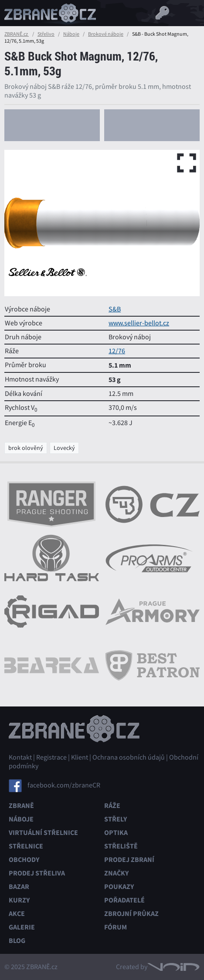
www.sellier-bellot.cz (139, 323)
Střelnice (26, 846)
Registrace (51, 757)
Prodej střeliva (37, 873)
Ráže (112, 806)
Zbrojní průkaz (131, 914)
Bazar (19, 887)
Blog (17, 941)
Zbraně (21, 806)
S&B (115, 309)
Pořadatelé (124, 900)
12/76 (117, 351)
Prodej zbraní (129, 860)
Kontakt (20, 757)
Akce (17, 914)
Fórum (116, 927)
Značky (116, 873)
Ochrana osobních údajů (129, 757)
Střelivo (46, 34)
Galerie (22, 927)
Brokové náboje (106, 34)
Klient (80, 757)
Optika (116, 833)
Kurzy (19, 900)
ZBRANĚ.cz (17, 34)
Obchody (24, 860)
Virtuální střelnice (43, 833)
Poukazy (119, 887)
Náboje (71, 34)
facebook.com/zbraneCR (64, 785)
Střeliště (121, 846)
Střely (116, 819)
